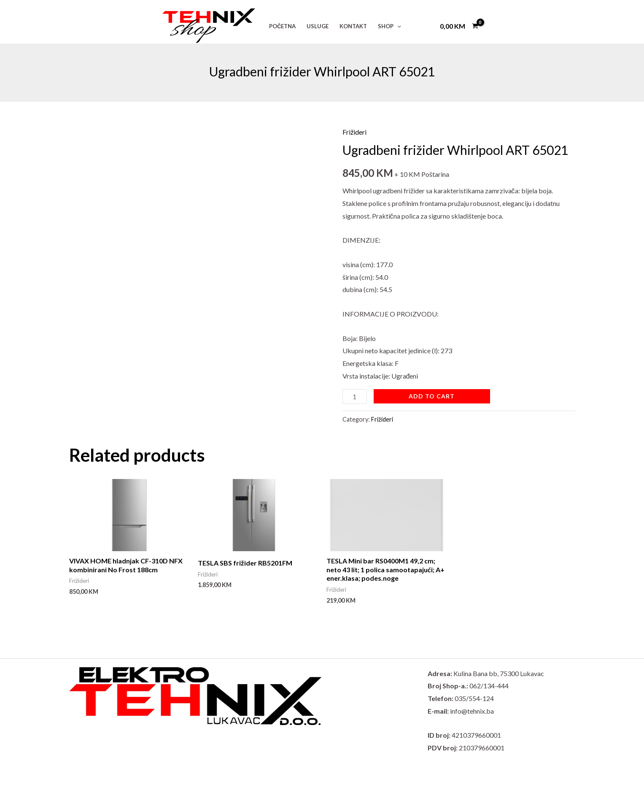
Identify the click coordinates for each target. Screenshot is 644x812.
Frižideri (354, 132)
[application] (397, 26)
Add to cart (432, 396)
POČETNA (282, 26)
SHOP (389, 26)
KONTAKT (353, 26)
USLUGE (318, 26)
